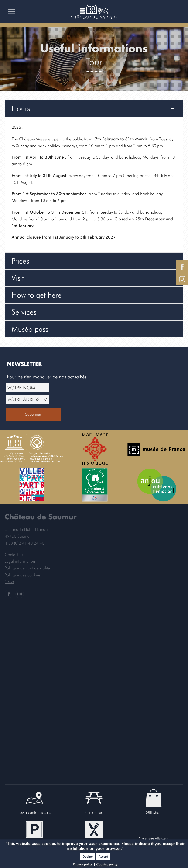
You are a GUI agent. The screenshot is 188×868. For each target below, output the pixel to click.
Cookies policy (107, 864)
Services (24, 312)
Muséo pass (30, 329)
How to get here (37, 295)
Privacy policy (83, 864)
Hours (21, 108)
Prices (20, 261)
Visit (18, 278)
